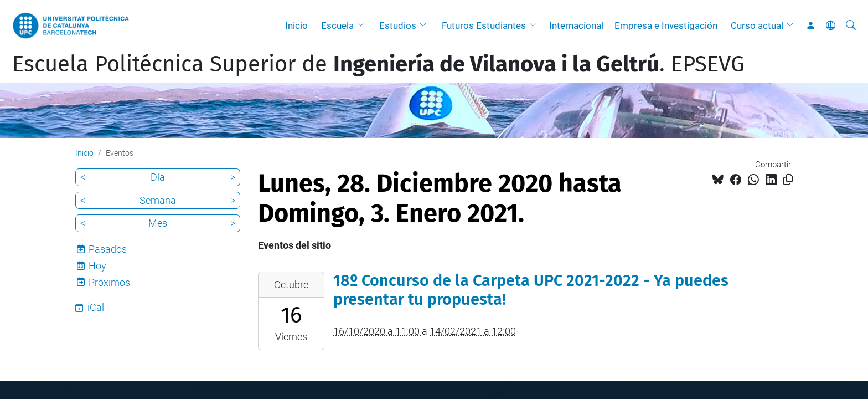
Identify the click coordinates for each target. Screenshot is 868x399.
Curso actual (757, 25)
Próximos (109, 282)
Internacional (576, 25)
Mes (158, 223)
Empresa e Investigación (666, 25)
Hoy (97, 266)
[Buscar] (851, 25)
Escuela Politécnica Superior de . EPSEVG (378, 64)
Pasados (108, 249)
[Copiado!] (788, 180)
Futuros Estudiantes (484, 25)
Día (158, 177)
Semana (158, 200)
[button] (363, 25)
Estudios (398, 25)
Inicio (296, 25)
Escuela (337, 25)
